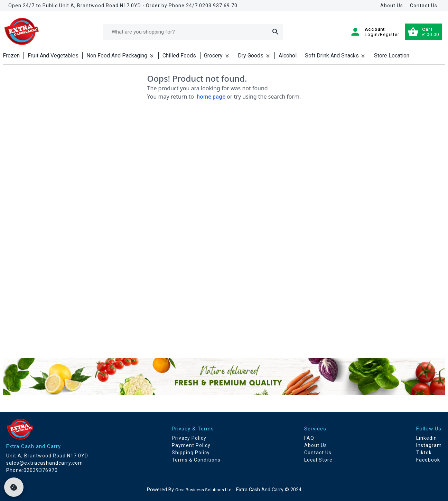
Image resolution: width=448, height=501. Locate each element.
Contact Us (424, 6)
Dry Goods (254, 56)
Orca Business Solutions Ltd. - (206, 490)
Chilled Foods (179, 56)
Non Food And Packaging (120, 56)
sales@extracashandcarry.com (45, 463)
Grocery (217, 56)
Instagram (429, 445)
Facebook (428, 460)
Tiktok (424, 453)
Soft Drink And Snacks (335, 56)
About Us (392, 6)
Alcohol (288, 56)
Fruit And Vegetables (53, 56)
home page (211, 97)
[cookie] (14, 487)
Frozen (11, 56)
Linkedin (427, 438)
